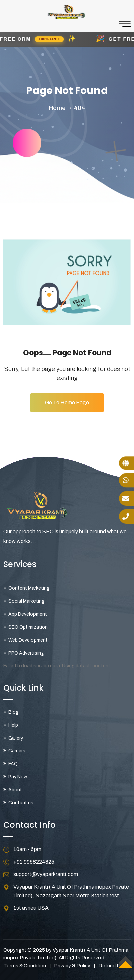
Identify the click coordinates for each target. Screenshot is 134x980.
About (15, 790)
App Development (28, 614)
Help (13, 725)
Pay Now (18, 777)
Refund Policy (115, 966)
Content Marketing (29, 588)
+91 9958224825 (34, 862)
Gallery (16, 738)
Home (57, 108)
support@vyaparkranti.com (46, 874)
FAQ (13, 764)
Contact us (21, 803)
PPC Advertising (26, 653)
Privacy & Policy (72, 966)
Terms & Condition (25, 966)
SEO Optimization (28, 627)
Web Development (28, 640)
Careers (17, 751)
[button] (67, 39)
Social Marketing (26, 601)
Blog (14, 712)
